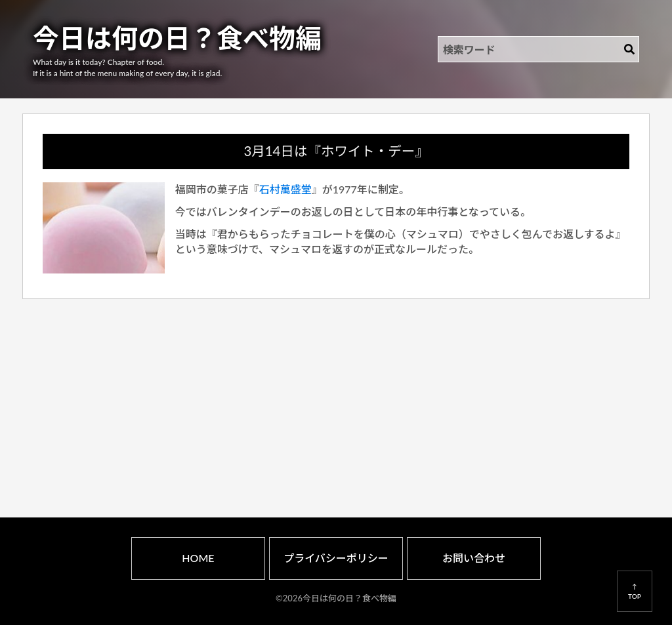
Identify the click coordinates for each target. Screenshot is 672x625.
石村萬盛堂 (285, 189)
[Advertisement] (336, 393)
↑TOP (635, 591)
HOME (198, 558)
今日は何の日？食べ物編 (177, 38)
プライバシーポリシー (336, 558)
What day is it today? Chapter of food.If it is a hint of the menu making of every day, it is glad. (127, 68)
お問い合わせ (474, 558)
